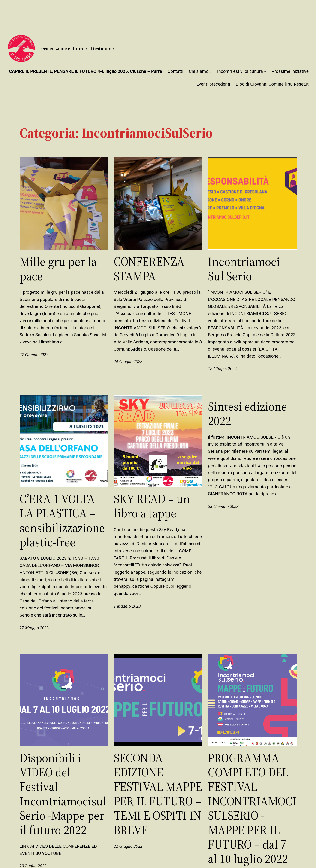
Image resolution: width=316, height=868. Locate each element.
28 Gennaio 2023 (223, 506)
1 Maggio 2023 (127, 606)
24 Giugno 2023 (128, 362)
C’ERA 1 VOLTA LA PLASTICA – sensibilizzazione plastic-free (62, 521)
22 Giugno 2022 (128, 846)
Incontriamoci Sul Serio (244, 269)
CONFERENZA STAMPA (149, 269)
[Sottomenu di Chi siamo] (211, 72)
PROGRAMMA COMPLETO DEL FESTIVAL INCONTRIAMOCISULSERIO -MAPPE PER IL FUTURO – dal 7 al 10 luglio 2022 (252, 808)
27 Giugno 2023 (34, 355)
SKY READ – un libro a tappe (152, 506)
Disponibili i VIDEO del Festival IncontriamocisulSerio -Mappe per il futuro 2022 (63, 794)
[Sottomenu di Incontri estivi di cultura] (265, 72)
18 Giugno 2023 (222, 369)
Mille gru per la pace (58, 269)
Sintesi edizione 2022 (247, 414)
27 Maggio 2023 (34, 628)
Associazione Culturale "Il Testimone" (78, 49)
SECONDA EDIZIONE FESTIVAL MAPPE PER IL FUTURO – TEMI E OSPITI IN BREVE (158, 794)
